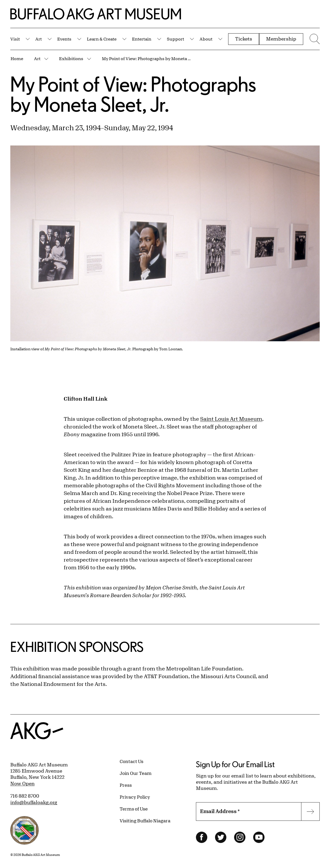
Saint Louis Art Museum (231, 419)
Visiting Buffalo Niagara (145, 821)
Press (126, 785)
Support (175, 39)
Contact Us (131, 761)
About (206, 39)
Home (17, 58)
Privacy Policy (135, 797)
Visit (15, 39)
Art (39, 39)
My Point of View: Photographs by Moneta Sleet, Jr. (147, 58)
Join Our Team (136, 773)
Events (64, 39)
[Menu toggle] (314, 39)
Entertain (142, 39)
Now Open (22, 783)
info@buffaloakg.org (34, 802)
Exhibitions (71, 58)
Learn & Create (102, 39)
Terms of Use (134, 809)
